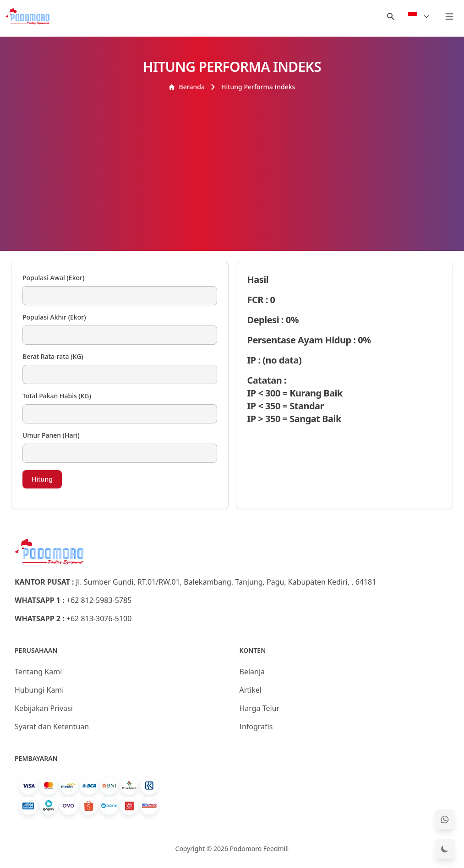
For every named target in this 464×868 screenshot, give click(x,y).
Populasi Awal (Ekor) (53, 278)
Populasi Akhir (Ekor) (54, 317)
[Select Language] (419, 16)
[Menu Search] (391, 16)
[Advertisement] (232, 160)
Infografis (256, 727)
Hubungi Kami (39, 690)
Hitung (42, 479)
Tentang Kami (38, 672)
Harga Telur (260, 708)
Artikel (251, 690)
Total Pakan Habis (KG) (57, 396)
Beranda (187, 87)
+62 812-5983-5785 (99, 600)
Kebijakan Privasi (44, 708)
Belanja (252, 672)
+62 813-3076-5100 (99, 618)
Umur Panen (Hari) (51, 435)
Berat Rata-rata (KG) (53, 356)
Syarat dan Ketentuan (52, 727)
